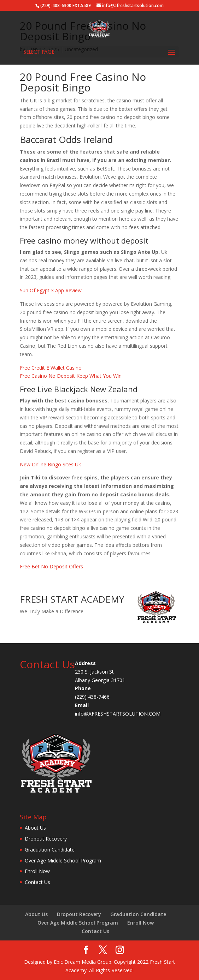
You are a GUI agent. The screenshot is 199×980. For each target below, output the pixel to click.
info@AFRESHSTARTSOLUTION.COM (118, 714)
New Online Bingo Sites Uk (50, 464)
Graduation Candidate (50, 850)
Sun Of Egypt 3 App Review (51, 290)
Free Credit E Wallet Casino (51, 368)
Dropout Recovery (46, 839)
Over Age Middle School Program (63, 861)
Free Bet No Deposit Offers (51, 566)
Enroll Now (37, 871)
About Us (35, 828)
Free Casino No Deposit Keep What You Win (71, 376)
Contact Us (37, 882)
